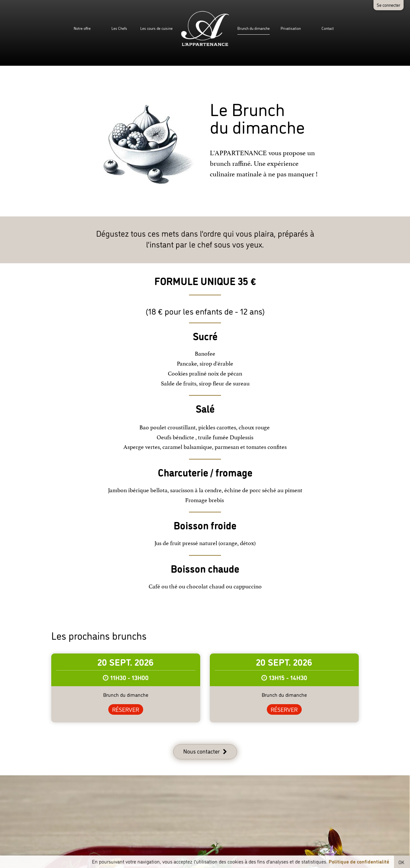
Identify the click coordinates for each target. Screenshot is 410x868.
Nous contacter (201, 751)
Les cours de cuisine (156, 28)
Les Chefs (119, 28)
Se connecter (389, 5)
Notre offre (82, 28)
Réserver (126, 709)
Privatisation (291, 28)
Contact (328, 28)
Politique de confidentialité (359, 861)
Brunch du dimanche (254, 28)
